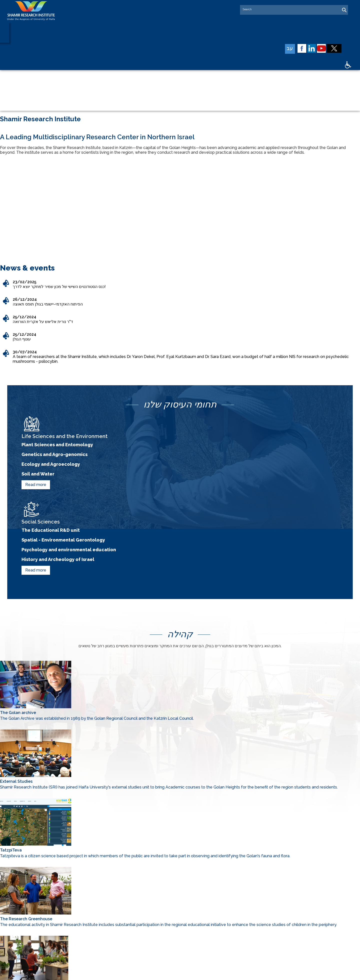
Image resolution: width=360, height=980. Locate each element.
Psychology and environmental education (256, 436)
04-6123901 (151, 915)
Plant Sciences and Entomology (74, 417)
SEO (173, 973)
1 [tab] (174, 133)
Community (221, 922)
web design (158, 973)
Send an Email (153, 947)
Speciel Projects (286, 893)
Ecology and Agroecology (65, 436)
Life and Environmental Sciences (231, 910)
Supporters (220, 900)
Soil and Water (49, 446)
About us (219, 893)
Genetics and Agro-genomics (70, 426)
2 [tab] (184, 133)
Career (277, 922)
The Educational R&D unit (233, 417)
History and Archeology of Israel (243, 446)
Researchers (283, 915)
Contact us (220, 929)
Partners (279, 900)
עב (295, 49)
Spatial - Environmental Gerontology (249, 426)
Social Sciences (285, 907)
